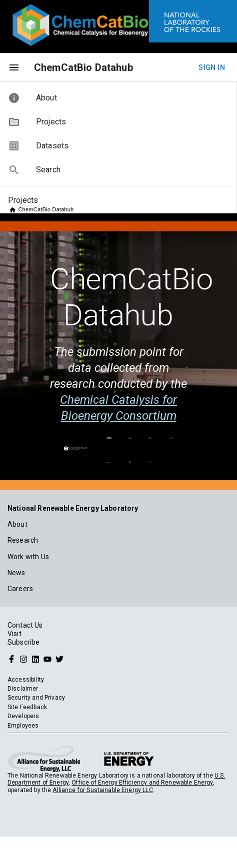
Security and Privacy (36, 698)
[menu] (14, 67)
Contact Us (25, 625)
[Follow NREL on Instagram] (23, 659)
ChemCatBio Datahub (83, 67)
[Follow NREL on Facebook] (11, 659)
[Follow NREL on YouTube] (47, 659)
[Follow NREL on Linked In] (35, 659)
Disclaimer (23, 689)
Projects (23, 200)
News (16, 573)
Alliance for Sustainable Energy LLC (102, 790)
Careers (20, 589)
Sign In (212, 68)
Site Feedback (27, 707)
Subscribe (23, 642)
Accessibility (26, 680)
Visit (14, 634)
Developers (23, 716)
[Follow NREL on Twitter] (59, 659)
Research (23, 540)
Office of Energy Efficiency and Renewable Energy (142, 783)
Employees (23, 726)
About (17, 524)
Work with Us (28, 557)
